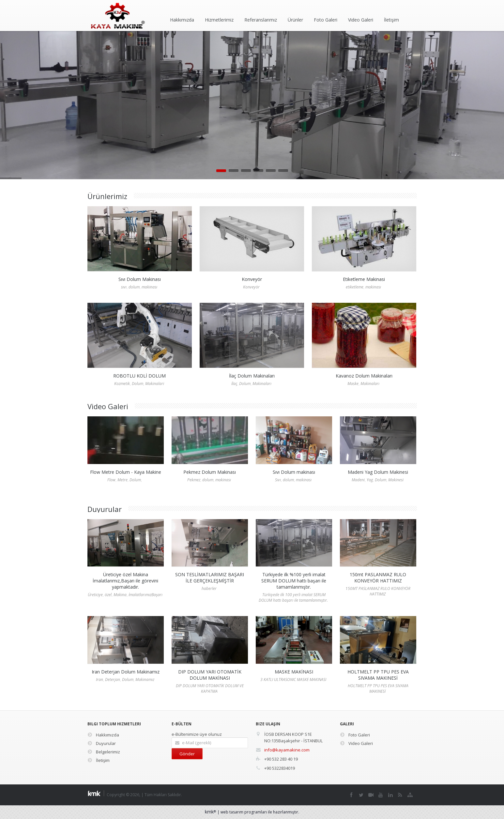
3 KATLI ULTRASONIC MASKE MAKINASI (293, 680)
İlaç (234, 384)
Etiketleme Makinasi (364, 279)
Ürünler (295, 20)
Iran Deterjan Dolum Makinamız (126, 672)
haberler (209, 588)
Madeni (358, 480)
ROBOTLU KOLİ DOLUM (139, 376)
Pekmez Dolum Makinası (210, 472)
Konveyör (252, 279)
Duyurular (102, 743)
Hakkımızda (182, 20)
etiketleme (355, 287)
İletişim (391, 20)
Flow (111, 480)
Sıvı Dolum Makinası (140, 279)
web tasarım (232, 812)
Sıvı (278, 480)
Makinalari (155, 384)
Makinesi (396, 480)
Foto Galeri (326, 20)
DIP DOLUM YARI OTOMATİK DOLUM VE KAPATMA (210, 688)
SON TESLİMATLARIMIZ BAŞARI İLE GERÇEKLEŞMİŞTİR (210, 578)
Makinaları (262, 384)
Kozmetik (122, 384)
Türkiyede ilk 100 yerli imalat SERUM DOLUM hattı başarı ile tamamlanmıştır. (293, 597)
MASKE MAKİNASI (294, 672)
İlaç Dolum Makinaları (252, 376)
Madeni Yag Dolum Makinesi (378, 472)
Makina (120, 595)
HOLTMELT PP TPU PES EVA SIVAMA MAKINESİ (378, 675)
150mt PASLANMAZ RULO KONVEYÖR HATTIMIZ (378, 578)
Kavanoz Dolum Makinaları (364, 376)
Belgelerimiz (104, 752)
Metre (122, 480)
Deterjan (113, 680)
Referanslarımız (261, 20)
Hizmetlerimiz (219, 20)
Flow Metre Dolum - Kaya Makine (126, 472)
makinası (149, 287)
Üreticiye (95, 595)
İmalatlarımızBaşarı (145, 595)
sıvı (124, 287)
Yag (370, 480)
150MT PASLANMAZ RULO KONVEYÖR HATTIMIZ (378, 591)
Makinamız (145, 680)
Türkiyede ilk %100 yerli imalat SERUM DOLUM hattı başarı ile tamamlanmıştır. (294, 581)
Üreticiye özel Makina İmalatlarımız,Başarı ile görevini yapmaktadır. (125, 581)
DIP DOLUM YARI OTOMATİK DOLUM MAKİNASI (210, 675)
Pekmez (194, 480)
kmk (211, 812)
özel (108, 595)
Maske (353, 384)
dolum (134, 287)
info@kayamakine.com (287, 750)
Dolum (137, 384)
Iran (99, 680)
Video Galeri (361, 20)
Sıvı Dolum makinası (294, 472)
